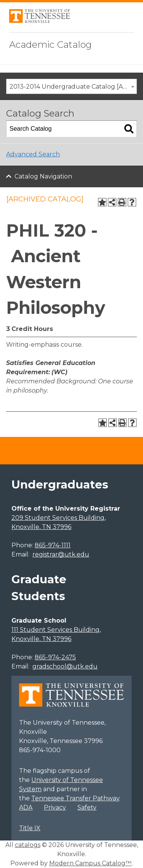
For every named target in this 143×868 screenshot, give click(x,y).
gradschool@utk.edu (65, 666)
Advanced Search (33, 154)
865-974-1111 (53, 545)
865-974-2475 (55, 657)
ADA (26, 807)
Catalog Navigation (43, 176)
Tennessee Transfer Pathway (75, 798)
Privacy (55, 807)
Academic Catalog (51, 45)
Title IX (30, 828)
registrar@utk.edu (61, 554)
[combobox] (71, 86)
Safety (87, 807)
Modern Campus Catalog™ (90, 863)
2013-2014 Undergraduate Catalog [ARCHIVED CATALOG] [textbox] (73, 87)
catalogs (28, 845)
